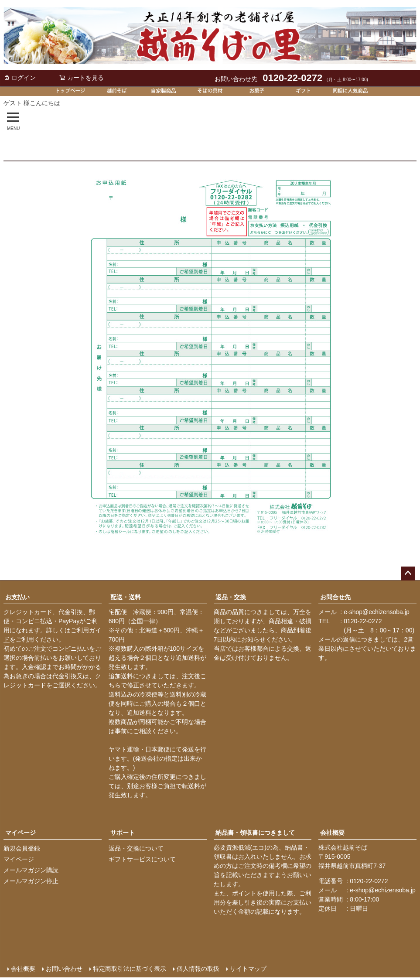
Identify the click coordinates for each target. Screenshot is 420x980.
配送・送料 (126, 597)
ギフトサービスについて (142, 859)
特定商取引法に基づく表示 (129, 968)
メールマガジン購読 (31, 870)
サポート (123, 833)
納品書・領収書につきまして (255, 833)
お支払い (17, 597)
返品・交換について (136, 848)
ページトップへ (408, 574)
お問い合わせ (64, 968)
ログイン (20, 78)
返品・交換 (231, 597)
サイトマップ (248, 968)
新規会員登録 (22, 848)
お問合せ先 (335, 597)
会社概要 (332, 833)
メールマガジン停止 (31, 881)
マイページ (20, 833)
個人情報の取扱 (198, 968)
